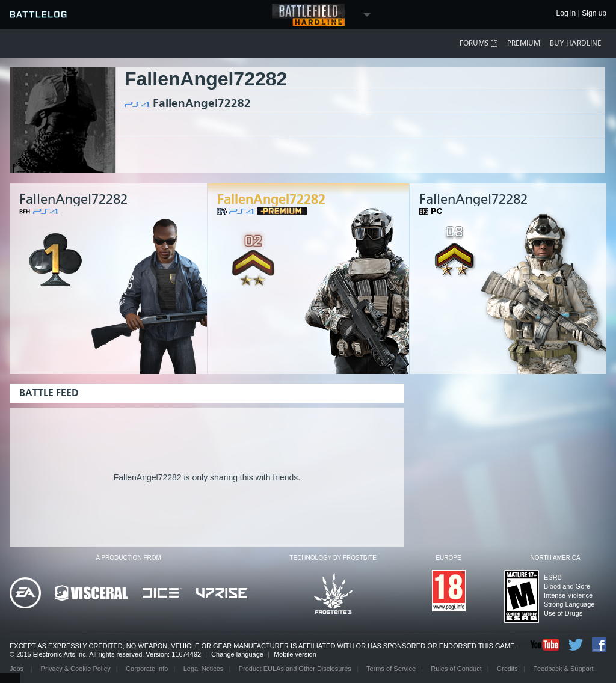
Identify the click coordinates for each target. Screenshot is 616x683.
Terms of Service (391, 669)
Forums (479, 44)
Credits (507, 669)
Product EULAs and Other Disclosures (295, 669)
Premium (524, 43)
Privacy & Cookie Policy (76, 669)
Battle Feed (49, 393)
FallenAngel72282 (202, 103)
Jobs (17, 669)
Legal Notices (204, 669)
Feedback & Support (563, 669)
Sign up (594, 14)
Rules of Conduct (456, 669)
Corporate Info (147, 669)
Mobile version (295, 654)
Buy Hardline (576, 43)
